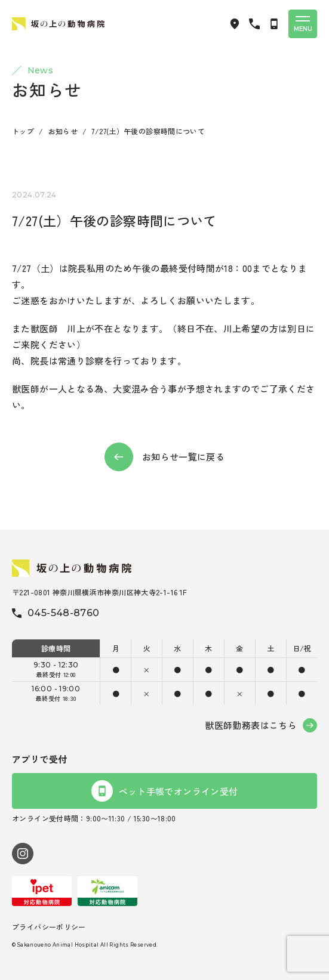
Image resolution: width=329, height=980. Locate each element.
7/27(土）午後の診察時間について (148, 131)
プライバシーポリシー (49, 927)
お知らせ (63, 131)
